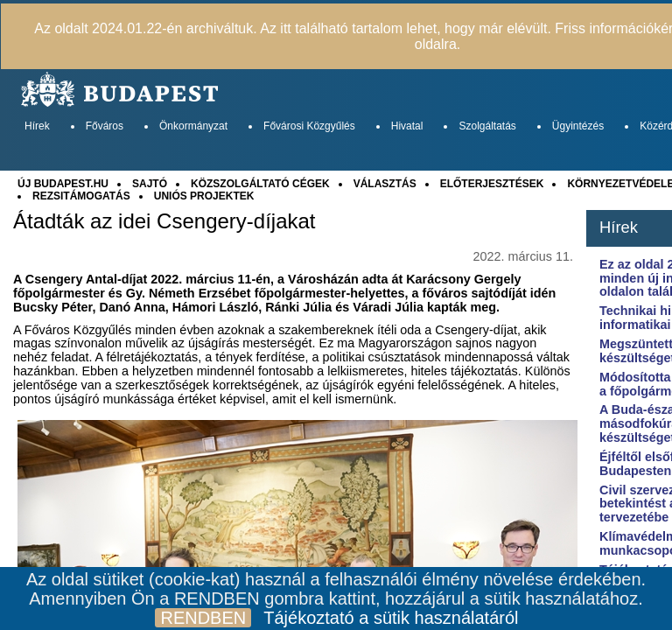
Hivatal (407, 126)
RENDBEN (203, 618)
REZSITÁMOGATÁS (81, 196)
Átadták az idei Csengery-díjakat (164, 221)
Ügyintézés (578, 126)
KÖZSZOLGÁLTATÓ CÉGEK (260, 184)
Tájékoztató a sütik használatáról (391, 618)
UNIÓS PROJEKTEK (204, 196)
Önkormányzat (193, 126)
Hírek (37, 126)
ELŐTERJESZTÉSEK (492, 184)
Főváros (105, 126)
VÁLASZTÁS (385, 184)
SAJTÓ (150, 184)
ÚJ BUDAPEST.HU (63, 184)
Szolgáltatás (487, 126)
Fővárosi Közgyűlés (309, 126)
